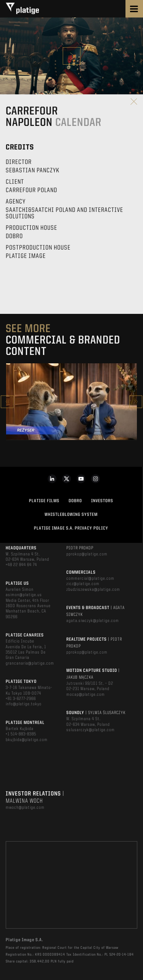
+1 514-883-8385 (21, 734)
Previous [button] (7, 402)
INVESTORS (102, 501)
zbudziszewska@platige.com (93, 590)
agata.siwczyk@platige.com (93, 621)
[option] (71, 402)
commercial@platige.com (90, 579)
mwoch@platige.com (25, 808)
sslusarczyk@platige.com (91, 730)
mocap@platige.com (86, 695)
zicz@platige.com (83, 584)
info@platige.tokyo (24, 704)
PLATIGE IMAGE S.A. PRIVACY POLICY (71, 528)
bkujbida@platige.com (27, 740)
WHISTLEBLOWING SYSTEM (71, 515)
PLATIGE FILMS (44, 501)
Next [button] (136, 402)
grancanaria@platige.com (30, 663)
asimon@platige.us (24, 595)
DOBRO (75, 501)
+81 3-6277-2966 (21, 699)
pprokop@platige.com (87, 554)
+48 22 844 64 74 (21, 565)
